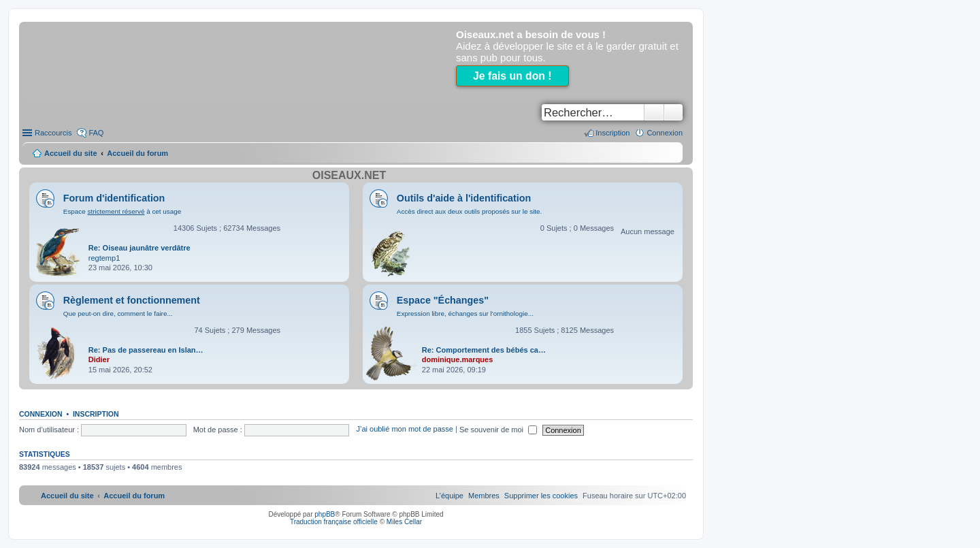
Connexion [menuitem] (665, 133)
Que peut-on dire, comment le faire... (118, 313)
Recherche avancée (673, 112)
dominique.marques (458, 359)
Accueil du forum (137, 153)
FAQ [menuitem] (96, 133)
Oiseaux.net (349, 175)
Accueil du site (71, 153)
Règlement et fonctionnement (132, 300)
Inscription (96, 414)
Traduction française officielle (334, 522)
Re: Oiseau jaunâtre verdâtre (140, 248)
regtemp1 (104, 258)
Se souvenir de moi (498, 430)
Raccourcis (53, 133)
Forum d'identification (114, 198)
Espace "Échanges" (443, 300)
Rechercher (654, 112)
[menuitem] (541, 496)
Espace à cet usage (122, 211)
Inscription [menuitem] (612, 133)
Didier (99, 359)
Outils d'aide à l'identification (464, 198)
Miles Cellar (404, 522)
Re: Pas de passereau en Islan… (146, 350)
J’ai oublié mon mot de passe (404, 430)
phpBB (325, 514)
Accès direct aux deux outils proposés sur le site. (470, 211)
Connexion (41, 414)
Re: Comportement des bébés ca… (484, 350)
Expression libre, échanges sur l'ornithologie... (465, 313)
